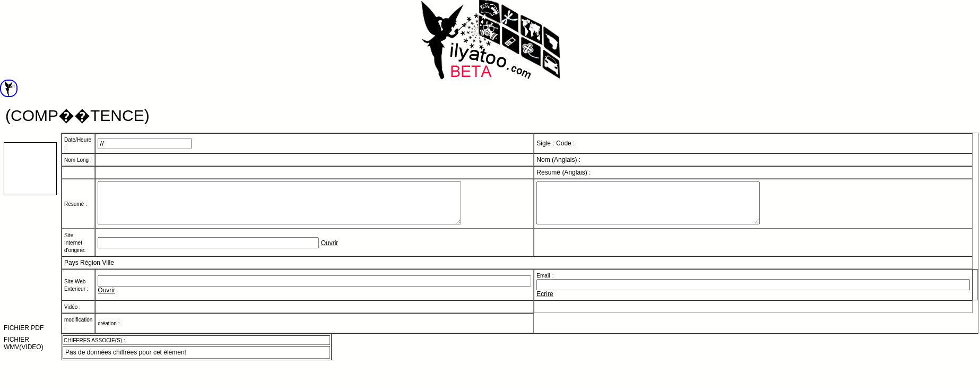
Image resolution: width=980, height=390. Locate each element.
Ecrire (545, 302)
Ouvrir (330, 251)
